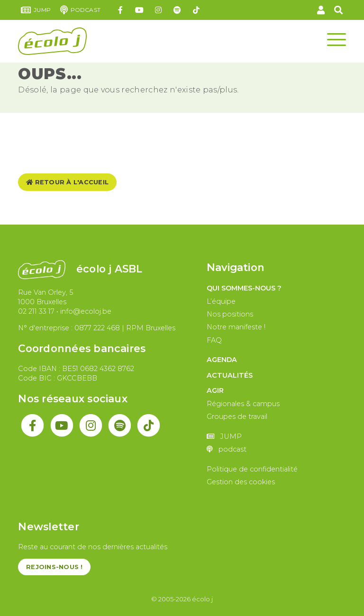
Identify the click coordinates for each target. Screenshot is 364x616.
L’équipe (221, 301)
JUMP (36, 10)
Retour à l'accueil (67, 182)
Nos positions (230, 314)
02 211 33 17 (36, 311)
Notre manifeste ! (236, 327)
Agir (215, 390)
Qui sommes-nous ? (244, 288)
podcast (80, 10)
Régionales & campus (243, 404)
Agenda (222, 360)
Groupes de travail (237, 417)
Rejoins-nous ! (54, 567)
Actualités (230, 375)
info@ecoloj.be (86, 311)
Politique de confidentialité (252, 469)
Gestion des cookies (241, 482)
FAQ (214, 340)
